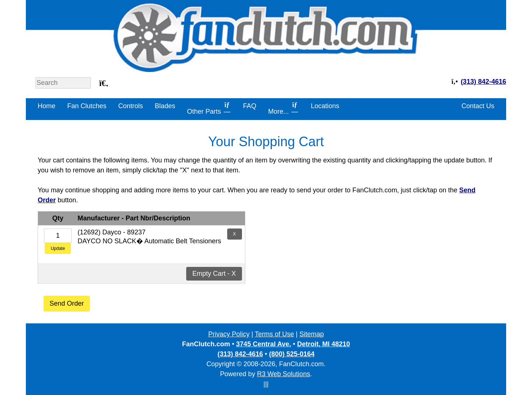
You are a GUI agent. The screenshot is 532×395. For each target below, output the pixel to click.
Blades (165, 106)
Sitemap (312, 334)
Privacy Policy (229, 334)
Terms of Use (274, 334)
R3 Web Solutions (284, 374)
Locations (325, 106)
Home (47, 106)
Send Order (67, 303)
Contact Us (478, 106)
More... (284, 108)
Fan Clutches (87, 106)
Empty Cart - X (214, 274)
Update (58, 248)
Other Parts (209, 108)
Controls (131, 106)
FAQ (250, 106)
